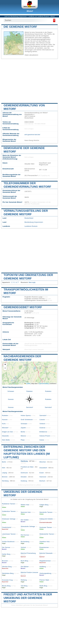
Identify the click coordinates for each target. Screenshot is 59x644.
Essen (42, 473)
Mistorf (30, 11)
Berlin (4, 462)
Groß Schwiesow (27, 420)
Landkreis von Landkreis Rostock (39, 16)
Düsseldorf (43, 468)
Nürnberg (5, 481)
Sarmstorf (29, 407)
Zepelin (23, 428)
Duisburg (24, 481)
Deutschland (29, 218)
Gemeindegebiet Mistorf (23, 307)
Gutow (42, 440)
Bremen (5, 477)
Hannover (43, 477)
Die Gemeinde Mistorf (20, 27)
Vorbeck (42, 424)
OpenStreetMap (44, 384)
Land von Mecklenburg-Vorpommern (16, 16)
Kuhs (4, 424)
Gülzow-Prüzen (45, 436)
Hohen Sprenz (26, 415)
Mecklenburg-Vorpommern (34, 222)
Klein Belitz (6, 440)
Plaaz (23, 440)
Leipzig (4, 473)
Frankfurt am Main (27, 467)
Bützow (23, 436)
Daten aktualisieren (31, 55)
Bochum (42, 481)
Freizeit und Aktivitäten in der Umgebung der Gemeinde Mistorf (28, 598)
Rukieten (30, 391)
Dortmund (24, 473)
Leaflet (27, 384)
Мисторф (32, 282)
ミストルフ (15, 282)
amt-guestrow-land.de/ (32, 135)
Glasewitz (5, 436)
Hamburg (24, 461)
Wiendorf (5, 428)
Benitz (23, 432)
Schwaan (11, 391)
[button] (5, 365)
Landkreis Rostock (31, 226)
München (43, 462)
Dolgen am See (7, 432)
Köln (4, 468)
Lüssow (42, 420)
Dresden (24, 477)
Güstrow (42, 428)
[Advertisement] (29, 81)
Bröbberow (43, 432)
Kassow (11, 399)
